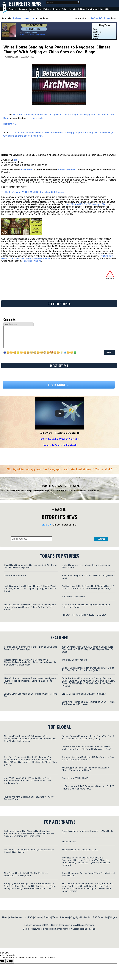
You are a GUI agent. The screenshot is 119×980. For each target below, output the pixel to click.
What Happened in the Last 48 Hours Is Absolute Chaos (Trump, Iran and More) (85, 769)
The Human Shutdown (15, 576)
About (5, 917)
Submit (101, 539)
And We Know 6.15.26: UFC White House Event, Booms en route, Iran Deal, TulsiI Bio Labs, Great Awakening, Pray (28, 781)
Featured (13, 9)
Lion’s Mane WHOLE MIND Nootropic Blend (86, 204)
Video (108, 9)
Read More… (10, 124)
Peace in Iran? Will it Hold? (75, 778)
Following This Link (32, 261)
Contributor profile (27, 34)
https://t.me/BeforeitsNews (85, 491)
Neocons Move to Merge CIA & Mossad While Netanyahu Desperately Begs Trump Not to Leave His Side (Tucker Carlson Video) (30, 662)
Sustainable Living (77, 9)
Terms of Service (61, 917)
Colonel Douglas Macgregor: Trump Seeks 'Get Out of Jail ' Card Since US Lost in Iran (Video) (88, 669)
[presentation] (73, 534)
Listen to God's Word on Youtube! (60, 439)
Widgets (113, 917)
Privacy (47, 917)
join (15, 160)
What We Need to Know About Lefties (80, 850)
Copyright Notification (81, 917)
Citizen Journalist (67, 170)
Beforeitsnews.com (24, 19)
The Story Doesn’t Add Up (74, 660)
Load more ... (59, 385)
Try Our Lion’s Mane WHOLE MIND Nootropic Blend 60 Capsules (33, 192)
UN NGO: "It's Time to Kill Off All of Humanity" (84, 615)
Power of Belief (60, 9)
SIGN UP (46, 525)
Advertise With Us (18, 917)
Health (32, 9)
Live (101, 9)
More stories (41, 34)
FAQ (30, 917)
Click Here (26, 170)
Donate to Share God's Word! (60, 445)
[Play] (59, 413)
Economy (23, 9)
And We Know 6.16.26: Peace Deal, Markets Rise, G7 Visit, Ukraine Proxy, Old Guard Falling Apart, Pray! (88, 587)
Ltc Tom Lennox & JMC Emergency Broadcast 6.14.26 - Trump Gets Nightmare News (88, 788)
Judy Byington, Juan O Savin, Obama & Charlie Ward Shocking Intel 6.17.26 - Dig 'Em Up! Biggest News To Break (30, 589)
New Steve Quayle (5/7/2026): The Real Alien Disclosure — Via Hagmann (26, 874)
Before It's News (25, 4)
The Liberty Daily (35, 118)
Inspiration (92, 9)
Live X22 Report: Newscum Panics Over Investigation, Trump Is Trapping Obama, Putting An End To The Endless (30, 607)
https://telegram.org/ (38, 491)
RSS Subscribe (100, 917)
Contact (38, 917)
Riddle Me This (69, 842)
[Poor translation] (10, 961)
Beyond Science (44, 9)
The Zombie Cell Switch (73, 597)
